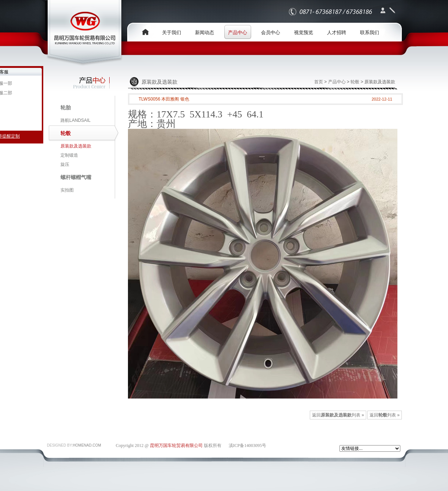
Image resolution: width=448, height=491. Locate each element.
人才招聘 (337, 32)
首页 (319, 82)
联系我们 (370, 32)
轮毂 (355, 82)
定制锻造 (69, 155)
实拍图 (67, 190)
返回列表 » (385, 415)
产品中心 (238, 32)
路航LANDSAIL (76, 120)
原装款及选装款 (76, 146)
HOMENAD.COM (87, 445)
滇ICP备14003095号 (248, 445)
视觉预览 (304, 32)
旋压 (65, 164)
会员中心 (271, 32)
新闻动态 (205, 32)
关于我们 (172, 32)
